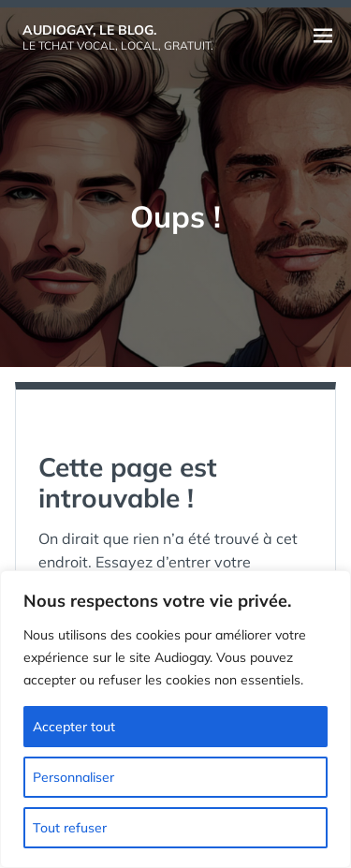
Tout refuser (70, 828)
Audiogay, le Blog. (89, 30)
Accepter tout (74, 727)
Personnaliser (73, 777)
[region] (175, 719)
